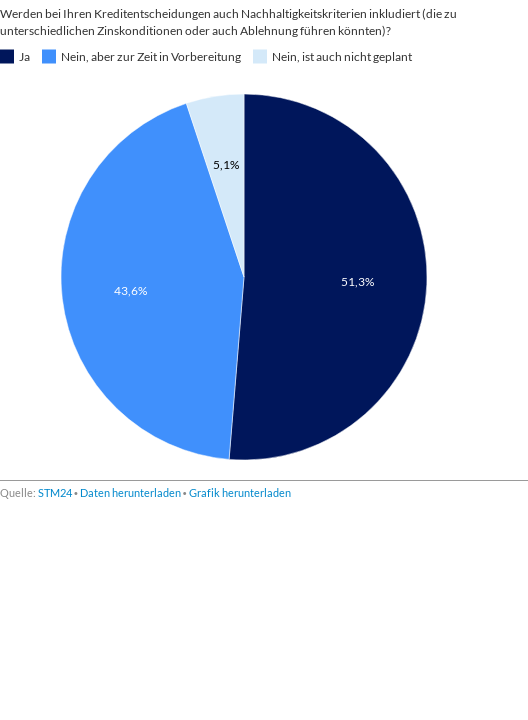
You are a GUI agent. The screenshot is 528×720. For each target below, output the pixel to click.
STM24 (55, 492)
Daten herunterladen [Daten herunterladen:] (130, 492)
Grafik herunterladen (240, 492)
